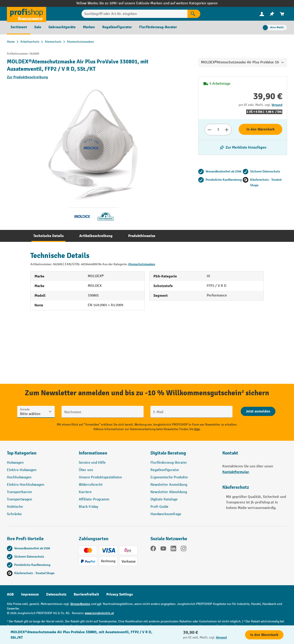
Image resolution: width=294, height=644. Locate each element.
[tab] (48, 236)
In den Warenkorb (261, 129)
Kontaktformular (236, 472)
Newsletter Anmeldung (169, 485)
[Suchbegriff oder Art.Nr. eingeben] (135, 14)
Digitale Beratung (168, 453)
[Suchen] (194, 14)
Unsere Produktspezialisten (100, 477)
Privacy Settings (120, 594)
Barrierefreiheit (86, 594)
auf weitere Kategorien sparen (194, 3)
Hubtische (15, 507)
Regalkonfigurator (165, 470)
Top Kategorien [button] (22, 453)
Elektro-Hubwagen (22, 470)
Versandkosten (80, 604)
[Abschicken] (258, 411)
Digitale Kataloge (164, 499)
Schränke (14, 514)
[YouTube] (163, 549)
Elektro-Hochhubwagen (26, 485)
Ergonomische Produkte (169, 477)
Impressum (30, 594)
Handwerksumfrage (166, 514)
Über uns (86, 470)
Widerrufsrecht (91, 485)
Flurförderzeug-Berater (169, 463)
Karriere (85, 492)
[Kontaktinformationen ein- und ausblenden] (11, 633)
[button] (183, 455)
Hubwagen (15, 463)
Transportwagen (20, 499)
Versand (277, 105)
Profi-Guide (159, 507)
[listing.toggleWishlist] (243, 147)
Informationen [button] (93, 453)
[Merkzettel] (272, 14)
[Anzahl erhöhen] (227, 130)
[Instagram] (184, 549)
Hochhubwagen (19, 477)
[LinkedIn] (173, 549)
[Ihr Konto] (262, 14)
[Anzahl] (218, 130)
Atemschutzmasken (142, 264)
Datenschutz (56, 594)
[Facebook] (153, 549)
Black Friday (88, 507)
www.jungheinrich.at (99, 613)
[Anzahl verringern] (209, 130)
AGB (10, 594)
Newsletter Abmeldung (169, 492)
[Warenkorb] (282, 14)
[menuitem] (262, 14)
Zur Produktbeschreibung (27, 77)
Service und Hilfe (92, 463)
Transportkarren (20, 492)
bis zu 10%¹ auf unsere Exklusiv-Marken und (135, 3)
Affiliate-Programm (94, 499)
